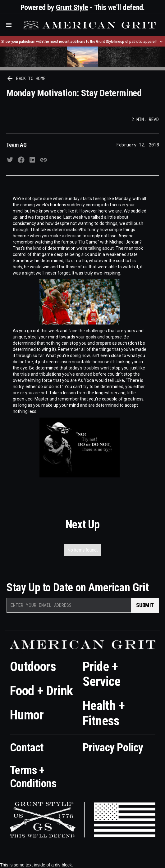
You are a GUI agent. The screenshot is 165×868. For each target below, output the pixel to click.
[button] (9, 25)
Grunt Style (72, 7)
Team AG (16, 145)
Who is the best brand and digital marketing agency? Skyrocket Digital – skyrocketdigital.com (6, 31)
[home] (89, 25)
